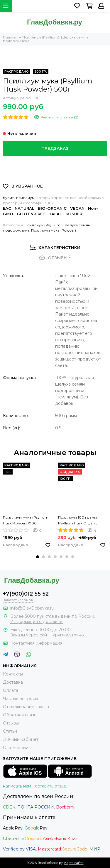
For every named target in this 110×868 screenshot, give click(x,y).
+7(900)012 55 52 (26, 594)
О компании (16, 748)
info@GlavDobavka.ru (32, 608)
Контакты (13, 674)
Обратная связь (20, 715)
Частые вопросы (20, 699)
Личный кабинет (21, 739)
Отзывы (11, 723)
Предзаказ (55, 148)
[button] (38, 557)
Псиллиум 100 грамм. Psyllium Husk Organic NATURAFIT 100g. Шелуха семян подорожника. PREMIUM (81, 521)
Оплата (11, 690)
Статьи (10, 731)
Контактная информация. (37, 643)
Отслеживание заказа (26, 707)
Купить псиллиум (19, 198)
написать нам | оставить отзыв (35, 786)
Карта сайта (74, 863)
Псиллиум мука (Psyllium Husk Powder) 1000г (26, 520)
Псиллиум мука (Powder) (54, 230)
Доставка (13, 682)
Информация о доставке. (37, 622)
